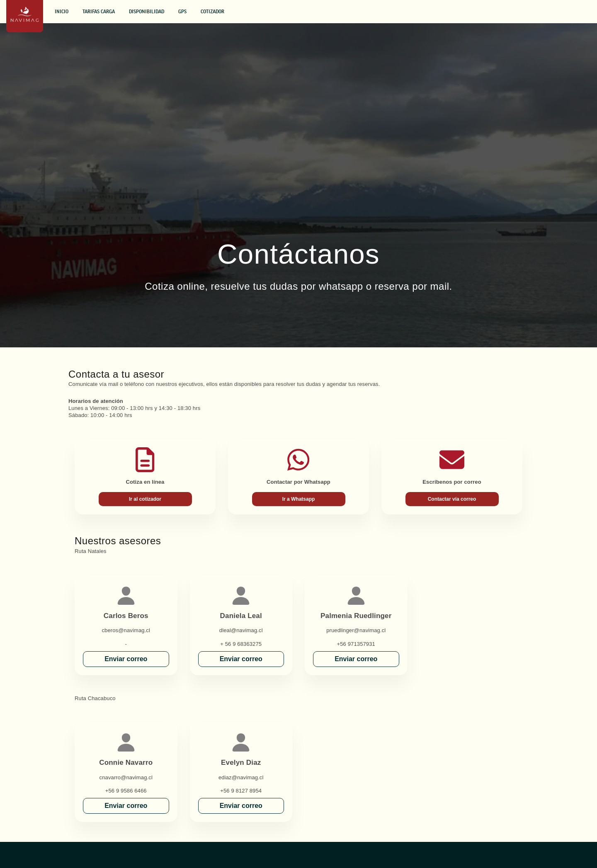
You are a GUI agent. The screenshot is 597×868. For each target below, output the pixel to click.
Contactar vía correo (452, 499)
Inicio (62, 12)
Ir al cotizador (145, 499)
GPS (182, 12)
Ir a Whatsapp (299, 499)
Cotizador (212, 12)
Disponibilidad (147, 12)
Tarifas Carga (99, 12)
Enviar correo (126, 659)
